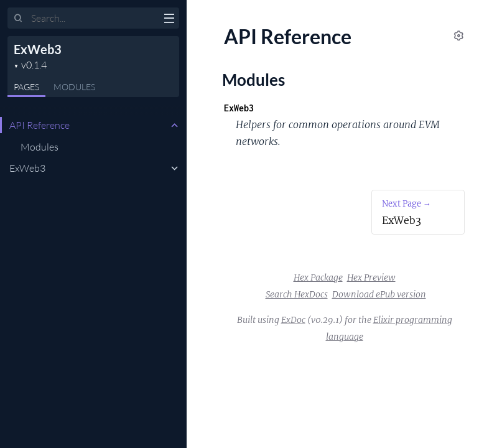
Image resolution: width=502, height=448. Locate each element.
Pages (26, 87)
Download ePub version (379, 294)
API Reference (40, 125)
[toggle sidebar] (169, 20)
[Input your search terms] (93, 18)
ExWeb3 (38, 49)
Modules (74, 87)
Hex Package (318, 278)
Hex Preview (371, 278)
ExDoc (293, 320)
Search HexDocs (297, 294)
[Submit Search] (18, 19)
